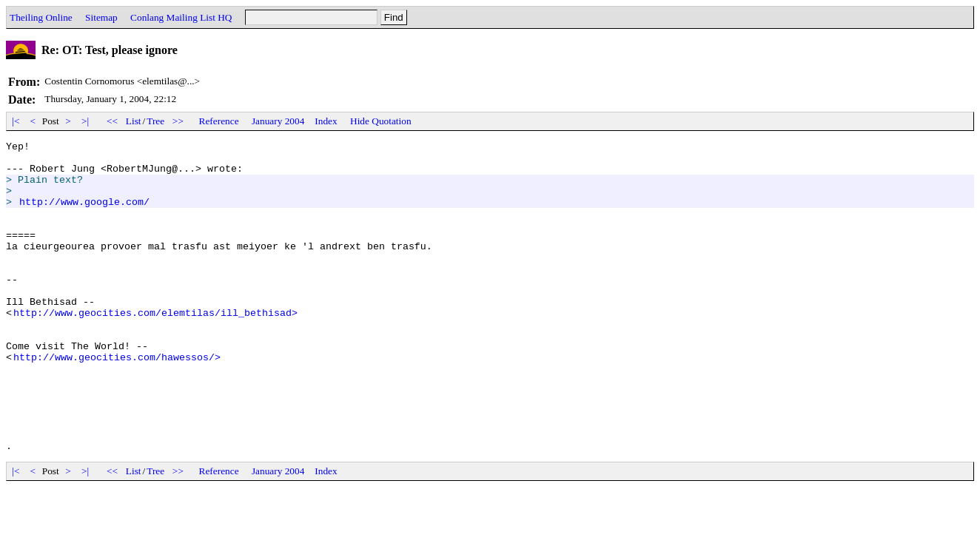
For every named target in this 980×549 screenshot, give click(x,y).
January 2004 (278, 121)
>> (178, 121)
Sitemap (101, 17)
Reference (219, 121)
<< (113, 121)
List (134, 121)
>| (85, 121)
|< (16, 121)
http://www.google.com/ (84, 215)
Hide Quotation (381, 121)
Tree (155, 121)
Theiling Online (41, 17)
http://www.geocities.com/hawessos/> (117, 401)
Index (326, 121)
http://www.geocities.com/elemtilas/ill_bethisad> (155, 348)
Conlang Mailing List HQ (181, 17)
